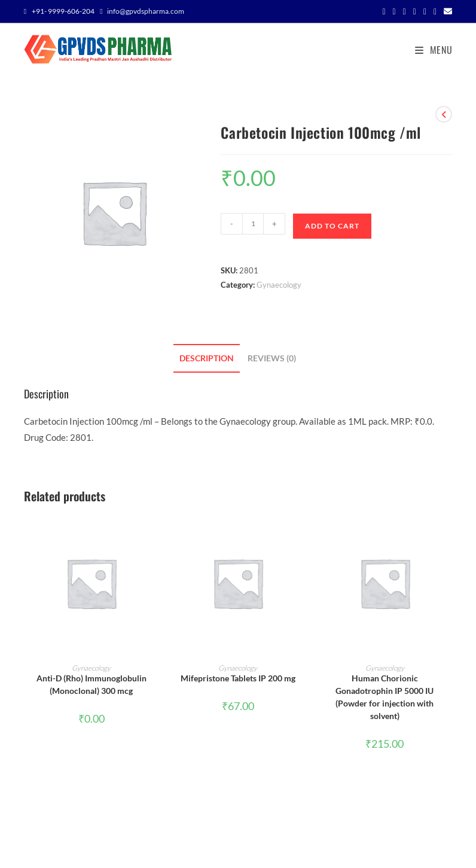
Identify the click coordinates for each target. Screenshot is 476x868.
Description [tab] (207, 358)
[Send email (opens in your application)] (446, 11)
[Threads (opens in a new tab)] (405, 11)
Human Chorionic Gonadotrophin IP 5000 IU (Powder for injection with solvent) (385, 697)
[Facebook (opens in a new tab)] (394, 11)
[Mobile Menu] (429, 50)
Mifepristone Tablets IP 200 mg (238, 678)
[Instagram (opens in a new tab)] (425, 11)
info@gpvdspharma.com (146, 11)
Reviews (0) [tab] (272, 358)
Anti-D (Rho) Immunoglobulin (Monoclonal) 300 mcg (91, 684)
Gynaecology (279, 285)
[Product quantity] (253, 224)
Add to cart (332, 226)
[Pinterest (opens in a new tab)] (415, 11)
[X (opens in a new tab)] (384, 11)
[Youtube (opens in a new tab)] (435, 11)
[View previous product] (444, 114)
